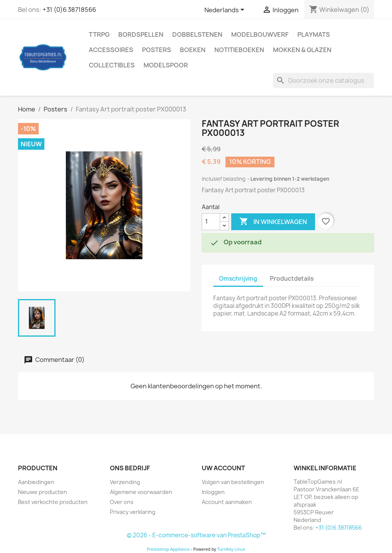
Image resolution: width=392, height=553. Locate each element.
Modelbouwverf (260, 34)
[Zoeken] (323, 80)
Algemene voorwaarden (141, 492)
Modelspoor (166, 65)
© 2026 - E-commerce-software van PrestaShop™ (196, 535)
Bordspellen (141, 34)
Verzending (125, 482)
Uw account (223, 468)
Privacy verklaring (133, 512)
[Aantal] (211, 222)
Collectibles (112, 65)
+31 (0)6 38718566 (69, 10)
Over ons (122, 502)
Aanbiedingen (36, 482)
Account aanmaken (227, 502)
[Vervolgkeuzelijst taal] (226, 10)
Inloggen (213, 492)
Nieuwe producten (42, 492)
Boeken (193, 50)
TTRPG (99, 34)
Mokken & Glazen (302, 50)
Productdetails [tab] (292, 279)
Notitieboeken (239, 50)
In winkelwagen (273, 222)
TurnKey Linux (231, 549)
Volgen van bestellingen (233, 482)
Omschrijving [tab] (238, 279)
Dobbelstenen (197, 34)
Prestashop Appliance (168, 549)
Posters (157, 50)
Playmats (314, 34)
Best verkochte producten (53, 502)
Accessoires (111, 50)
